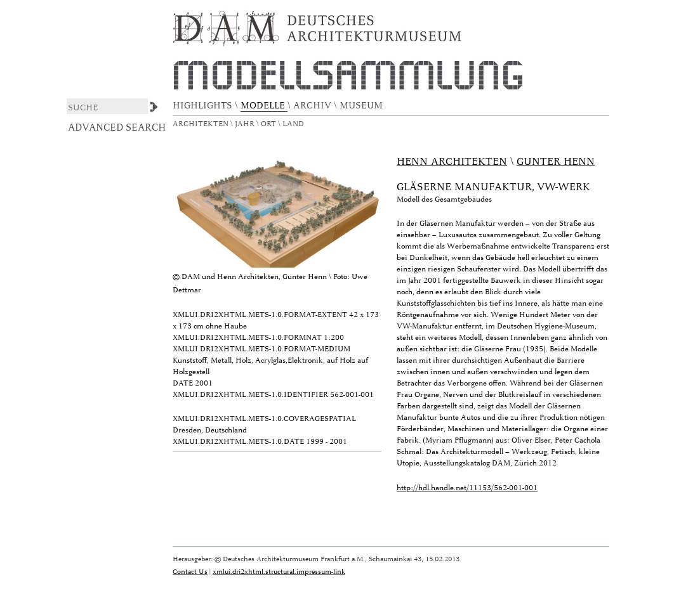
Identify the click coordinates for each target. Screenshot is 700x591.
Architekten (201, 124)
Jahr (246, 124)
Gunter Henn (556, 162)
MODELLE (264, 106)
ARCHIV (314, 106)
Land (294, 124)
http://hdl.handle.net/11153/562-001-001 (467, 488)
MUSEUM (362, 106)
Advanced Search (117, 127)
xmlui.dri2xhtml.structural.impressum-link (279, 572)
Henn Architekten (452, 162)
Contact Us (190, 572)
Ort (269, 124)
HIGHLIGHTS (204, 106)
